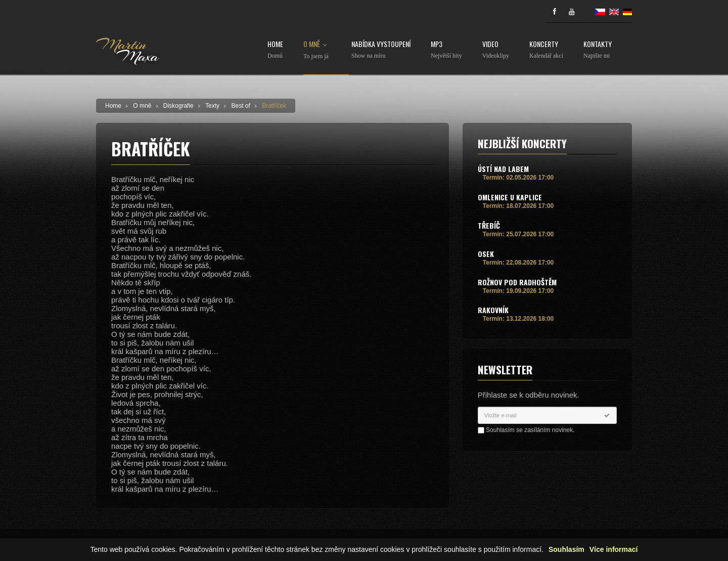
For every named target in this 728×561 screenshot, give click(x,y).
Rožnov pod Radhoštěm (517, 282)
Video (496, 50)
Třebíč (489, 225)
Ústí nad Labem (503, 169)
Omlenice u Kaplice (510, 197)
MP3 (446, 50)
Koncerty (546, 50)
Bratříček (274, 106)
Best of (240, 106)
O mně (317, 50)
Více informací (614, 550)
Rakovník (493, 310)
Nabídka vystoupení (381, 50)
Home (275, 50)
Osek (486, 254)
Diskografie (178, 106)
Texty (212, 106)
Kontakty (598, 50)
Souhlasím (566, 550)
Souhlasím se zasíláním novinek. (530, 430)
